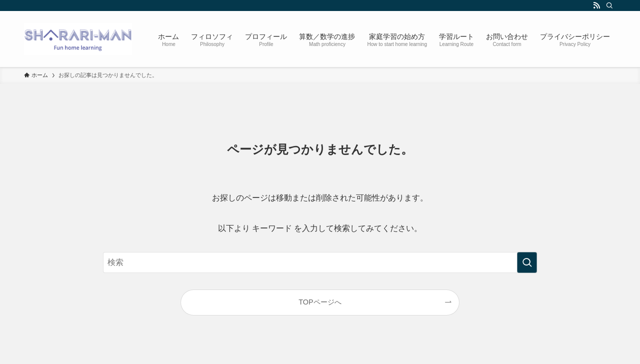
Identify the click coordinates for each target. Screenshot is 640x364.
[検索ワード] (320, 262)
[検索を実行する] (527, 262)
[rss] (596, 5)
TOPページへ (320, 302)
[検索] (609, 5)
